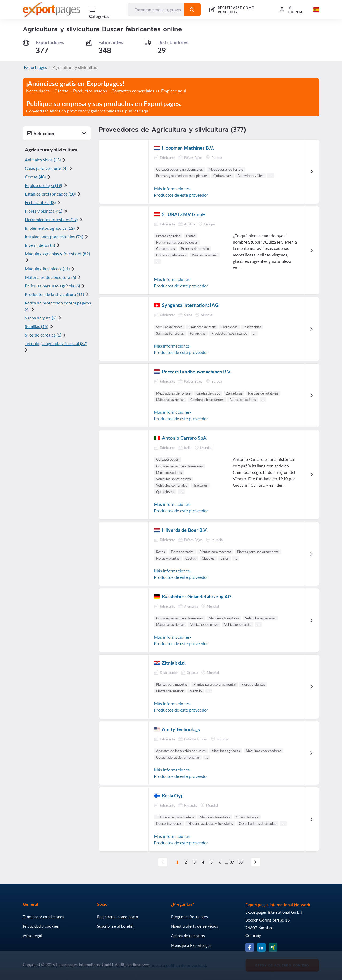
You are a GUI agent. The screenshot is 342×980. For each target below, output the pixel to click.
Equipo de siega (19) (43, 185)
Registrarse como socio (118, 917)
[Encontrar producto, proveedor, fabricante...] (156, 10)
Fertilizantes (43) (40, 202)
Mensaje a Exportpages (191, 945)
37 (232, 862)
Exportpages (35, 67)
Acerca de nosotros (188, 936)
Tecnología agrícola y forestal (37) (56, 343)
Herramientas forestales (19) (51, 219)
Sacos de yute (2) (41, 318)
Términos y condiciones (43, 917)
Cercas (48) (35, 177)
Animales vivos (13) (43, 160)
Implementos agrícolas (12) (50, 228)
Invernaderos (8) (40, 245)
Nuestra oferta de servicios (195, 926)
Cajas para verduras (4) (46, 168)
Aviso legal (32, 936)
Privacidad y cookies (41, 926)
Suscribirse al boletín (115, 926)
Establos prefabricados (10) (50, 194)
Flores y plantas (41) (44, 211)
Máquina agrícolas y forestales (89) (57, 254)
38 (241, 862)
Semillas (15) (36, 326)
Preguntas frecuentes (189, 917)
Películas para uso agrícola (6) (52, 286)
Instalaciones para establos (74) (54, 237)
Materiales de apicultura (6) (50, 277)
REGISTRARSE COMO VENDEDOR (236, 10)
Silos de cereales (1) (43, 335)
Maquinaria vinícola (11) (47, 269)
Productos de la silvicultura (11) (54, 294)
